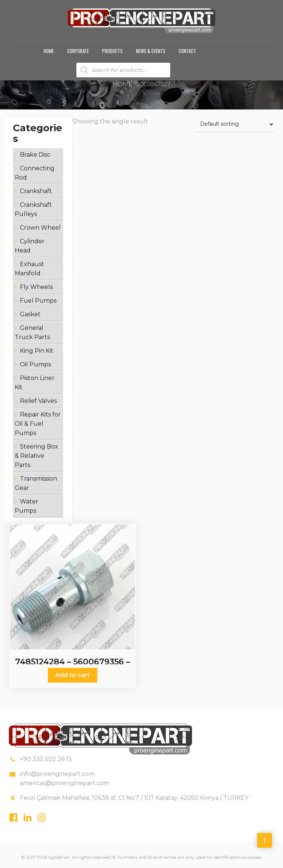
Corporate (78, 51)
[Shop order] (234, 124)
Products (112, 51)
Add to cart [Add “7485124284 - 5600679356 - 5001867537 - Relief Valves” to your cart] (73, 675)
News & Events (151, 51)
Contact (187, 51)
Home (49, 51)
